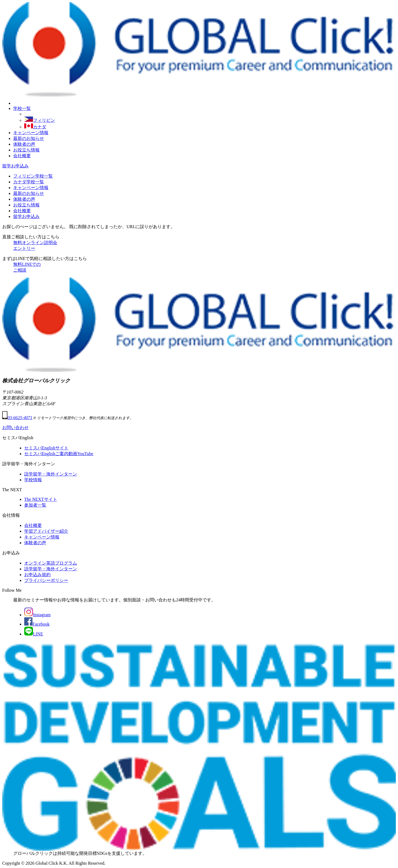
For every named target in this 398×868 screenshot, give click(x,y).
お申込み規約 (37, 575)
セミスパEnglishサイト (46, 448)
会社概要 (22, 156)
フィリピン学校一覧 (33, 176)
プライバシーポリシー (46, 580)
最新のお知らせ (29, 138)
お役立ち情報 (26, 150)
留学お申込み (15, 166)
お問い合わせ (15, 428)
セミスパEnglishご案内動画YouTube (59, 454)
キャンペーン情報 (31, 133)
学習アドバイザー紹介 (46, 531)
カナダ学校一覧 (29, 182)
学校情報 (33, 480)
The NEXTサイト (41, 499)
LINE (34, 634)
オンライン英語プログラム (51, 563)
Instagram (37, 615)
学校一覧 (22, 108)
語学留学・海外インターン (51, 474)
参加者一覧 (35, 505)
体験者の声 (24, 144)
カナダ (35, 127)
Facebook (37, 624)
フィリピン (40, 120)
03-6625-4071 (17, 418)
